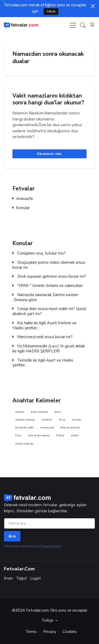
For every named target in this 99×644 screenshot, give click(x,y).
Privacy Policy (50, 546)
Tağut (22, 578)
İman (8, 578)
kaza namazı (39, 411)
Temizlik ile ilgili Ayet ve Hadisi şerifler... (43, 363)
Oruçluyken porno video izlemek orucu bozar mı (49, 265)
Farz (18, 435)
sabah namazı (25, 420)
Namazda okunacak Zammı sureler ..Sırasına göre (45, 297)
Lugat (36, 578)
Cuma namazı (25, 443)
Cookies (70, 632)
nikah (75, 435)
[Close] (93, 6)
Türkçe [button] (48, 620)
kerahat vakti (25, 427)
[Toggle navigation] (73, 25)
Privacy (50, 632)
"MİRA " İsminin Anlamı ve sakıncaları (48, 286)
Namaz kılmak (70, 427)
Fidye (60, 435)
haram (77, 420)
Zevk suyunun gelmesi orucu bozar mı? (49, 277)
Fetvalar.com (37, 610)
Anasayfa (23, 199)
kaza (58, 411)
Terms (31, 632)
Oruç (62, 420)
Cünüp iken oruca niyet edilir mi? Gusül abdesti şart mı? (49, 311)
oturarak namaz (39, 435)
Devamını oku (50, 154)
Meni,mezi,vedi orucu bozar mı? (43, 337)
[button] (83, 25)
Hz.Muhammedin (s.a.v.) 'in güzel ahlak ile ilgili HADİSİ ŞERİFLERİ (49, 349)
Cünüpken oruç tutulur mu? (39, 253)
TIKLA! (51, 11)
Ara (12, 536)
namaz (20, 411)
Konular (21, 208)
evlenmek (47, 427)
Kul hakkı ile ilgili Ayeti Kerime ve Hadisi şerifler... (44, 326)
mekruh (47, 420)
